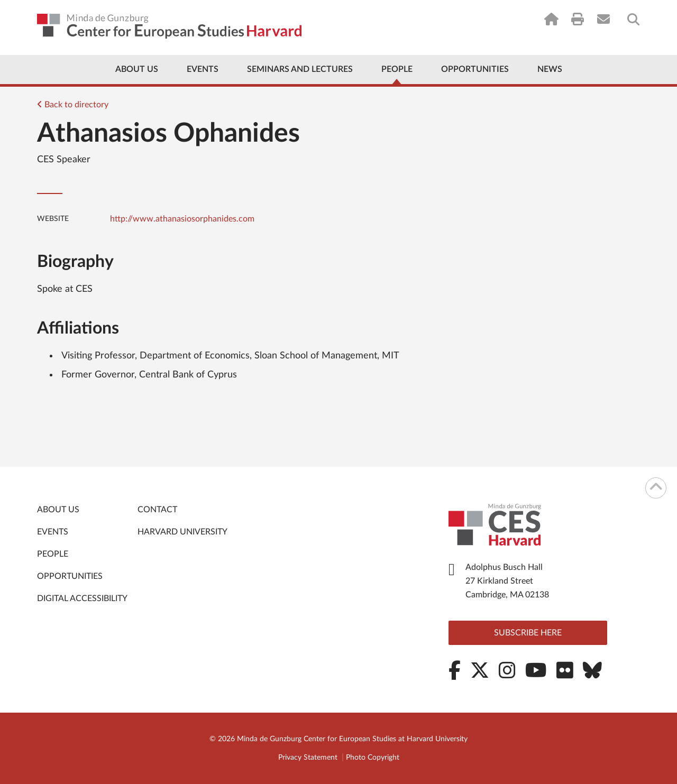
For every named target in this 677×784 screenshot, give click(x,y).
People (397, 69)
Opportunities (475, 69)
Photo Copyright (373, 758)
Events (203, 69)
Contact (157, 510)
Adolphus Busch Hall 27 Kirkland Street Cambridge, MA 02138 (507, 581)
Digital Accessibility (82, 598)
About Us (137, 69)
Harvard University (182, 532)
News (550, 69)
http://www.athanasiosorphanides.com (182, 219)
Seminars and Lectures (300, 69)
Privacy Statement (308, 758)
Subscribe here (528, 633)
